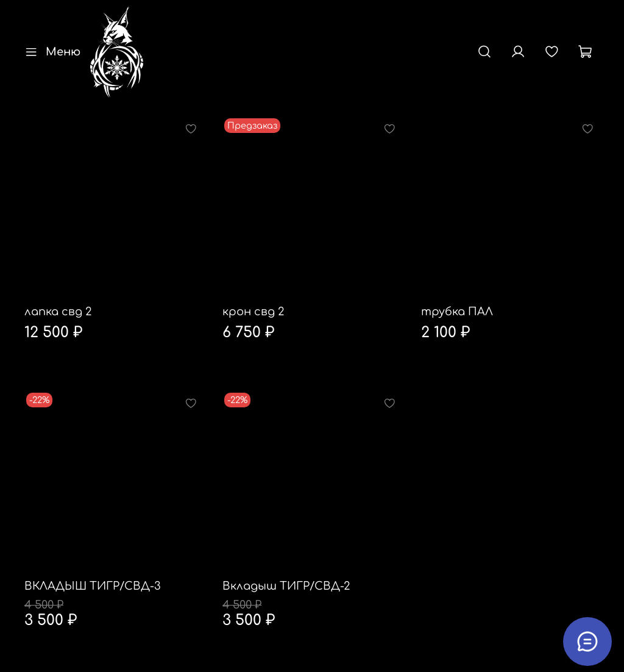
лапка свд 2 (58, 312)
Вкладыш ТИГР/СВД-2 (286, 586)
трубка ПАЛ (457, 312)
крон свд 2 (253, 312)
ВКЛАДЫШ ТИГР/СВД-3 (93, 586)
